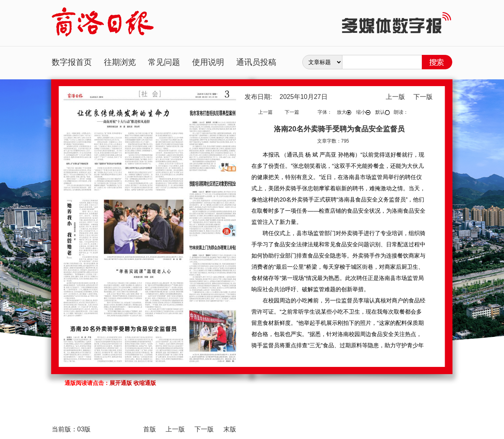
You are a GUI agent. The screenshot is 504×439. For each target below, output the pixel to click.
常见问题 (164, 62)
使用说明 (208, 62)
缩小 (363, 112)
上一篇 (265, 112)
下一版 (423, 97)
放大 (344, 112)
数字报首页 (72, 62)
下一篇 (292, 112)
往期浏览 (120, 62)
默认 (383, 112)
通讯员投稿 (256, 62)
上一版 (395, 97)
